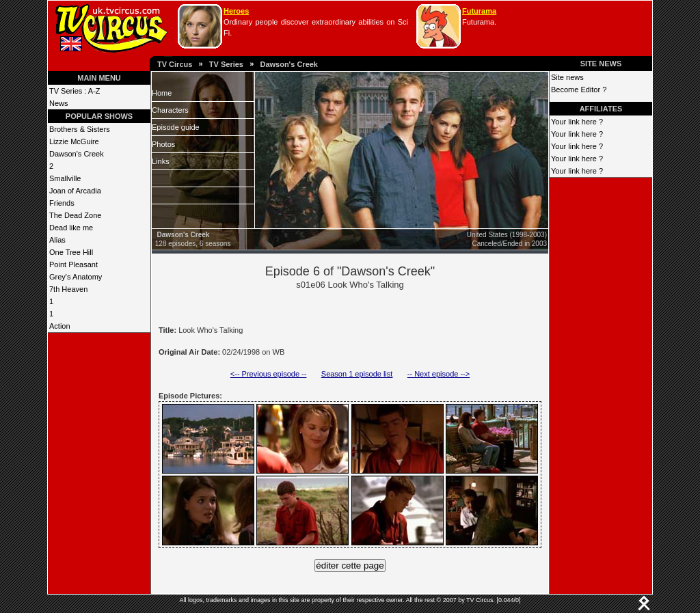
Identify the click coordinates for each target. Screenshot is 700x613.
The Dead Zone (75, 215)
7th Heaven (68, 289)
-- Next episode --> (439, 374)
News (59, 103)
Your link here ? (577, 122)
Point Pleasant (73, 264)
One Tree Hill (71, 252)
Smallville (65, 178)
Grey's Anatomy (76, 277)
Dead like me (71, 228)
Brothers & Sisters (80, 129)
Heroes (236, 11)
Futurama (479, 11)
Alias (57, 240)
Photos (163, 144)
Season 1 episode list (357, 374)
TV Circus (175, 64)
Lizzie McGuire (74, 141)
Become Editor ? (579, 90)
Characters (170, 110)
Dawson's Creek (289, 64)
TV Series (226, 64)
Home (162, 93)
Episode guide (176, 127)
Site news (567, 77)
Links (161, 161)
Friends (62, 203)
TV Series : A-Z (75, 91)
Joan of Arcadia (75, 191)
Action (60, 326)
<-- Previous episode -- (269, 374)
